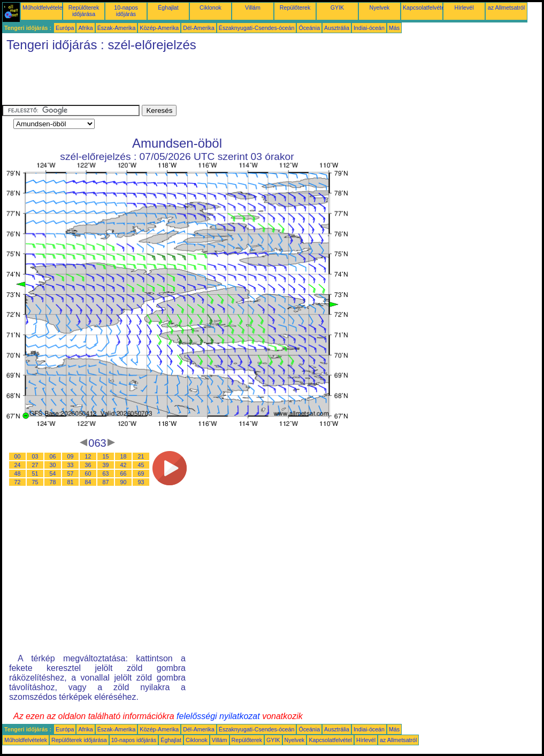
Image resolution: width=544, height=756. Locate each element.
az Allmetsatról (506, 7)
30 (53, 465)
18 (124, 456)
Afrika (85, 28)
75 (35, 482)
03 (35, 456)
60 (88, 474)
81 (71, 482)
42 (124, 465)
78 (53, 482)
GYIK (337, 7)
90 (124, 482)
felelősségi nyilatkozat (218, 716)
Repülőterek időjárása (84, 11)
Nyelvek (380, 7)
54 (53, 474)
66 (124, 474)
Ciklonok (210, 7)
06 (53, 456)
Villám (253, 7)
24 (18, 465)
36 (88, 465)
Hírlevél (464, 7)
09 (71, 456)
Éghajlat (168, 7)
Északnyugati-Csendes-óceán (257, 28)
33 (71, 465)
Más (394, 28)
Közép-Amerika (159, 28)
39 (106, 465)
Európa (65, 28)
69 (141, 474)
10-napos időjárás (126, 11)
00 (18, 456)
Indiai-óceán (369, 28)
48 (18, 474)
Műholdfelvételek (44, 7)
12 (88, 456)
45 (141, 465)
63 (106, 474)
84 (88, 482)
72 (18, 482)
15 (106, 456)
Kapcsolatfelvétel (424, 7)
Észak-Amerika (117, 28)
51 (35, 474)
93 (141, 482)
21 (141, 456)
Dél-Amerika (199, 28)
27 (35, 465)
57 (71, 474)
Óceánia (309, 28)
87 (106, 482)
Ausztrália (337, 28)
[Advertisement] (197, 81)
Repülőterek (295, 7)
